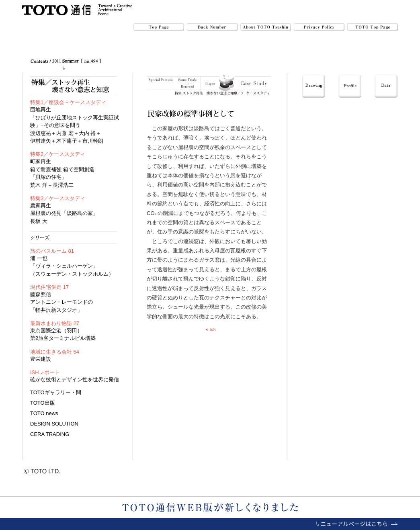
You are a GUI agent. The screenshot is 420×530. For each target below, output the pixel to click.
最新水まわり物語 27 (55, 323)
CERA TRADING (50, 434)
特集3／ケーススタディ (58, 198)
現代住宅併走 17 (49, 287)
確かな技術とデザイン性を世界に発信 (75, 380)
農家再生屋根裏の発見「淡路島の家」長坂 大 (64, 213)
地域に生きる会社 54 (55, 352)
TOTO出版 (43, 403)
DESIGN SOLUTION (54, 424)
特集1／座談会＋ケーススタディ (68, 102)
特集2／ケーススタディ (58, 154)
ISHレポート (45, 372)
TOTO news (44, 413)
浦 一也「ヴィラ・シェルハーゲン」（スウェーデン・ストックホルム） (72, 266)
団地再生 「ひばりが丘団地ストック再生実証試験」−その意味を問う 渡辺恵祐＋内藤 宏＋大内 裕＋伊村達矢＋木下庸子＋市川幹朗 (75, 125)
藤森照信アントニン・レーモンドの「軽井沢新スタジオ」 (61, 302)
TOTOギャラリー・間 (56, 392)
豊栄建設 (41, 359)
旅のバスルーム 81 (52, 251)
